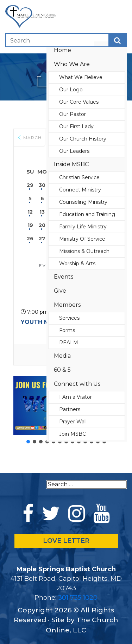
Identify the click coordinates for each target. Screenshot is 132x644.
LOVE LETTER (66, 541)
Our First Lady (76, 126)
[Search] (50, 40)
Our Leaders (74, 151)
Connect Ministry (80, 190)
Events (64, 277)
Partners (70, 409)
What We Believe (81, 77)
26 (30, 239)
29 (30, 185)
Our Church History (83, 139)
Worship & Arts (77, 264)
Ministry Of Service (82, 239)
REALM (69, 343)
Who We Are (72, 64)
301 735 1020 (78, 598)
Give (60, 291)
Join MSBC (73, 434)
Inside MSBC (71, 164)
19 (30, 225)
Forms (67, 330)
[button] (28, 442)
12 (30, 212)
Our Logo (71, 90)
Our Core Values (79, 102)
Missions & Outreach (84, 251)
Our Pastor (73, 114)
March (29, 138)
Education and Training (87, 214)
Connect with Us (77, 384)
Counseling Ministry (83, 202)
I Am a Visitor (76, 397)
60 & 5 (62, 370)
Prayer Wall (73, 422)
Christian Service (79, 177)
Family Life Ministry (83, 227)
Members (67, 305)
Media (62, 356)
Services (69, 318)
